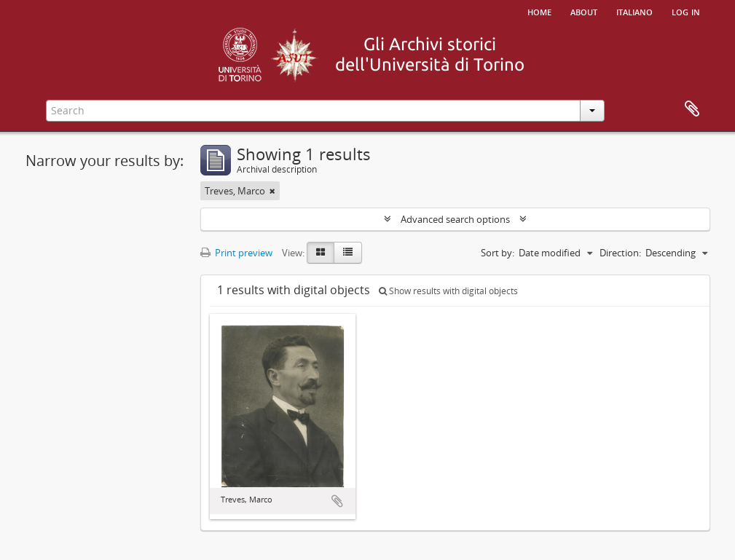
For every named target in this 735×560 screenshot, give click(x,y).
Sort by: (498, 253)
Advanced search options (455, 219)
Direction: (620, 253)
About (584, 11)
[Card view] (321, 253)
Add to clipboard (337, 501)
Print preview (236, 253)
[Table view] (348, 253)
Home (539, 11)
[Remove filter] (272, 191)
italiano (634, 11)
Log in (686, 11)
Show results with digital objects (448, 291)
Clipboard (692, 109)
